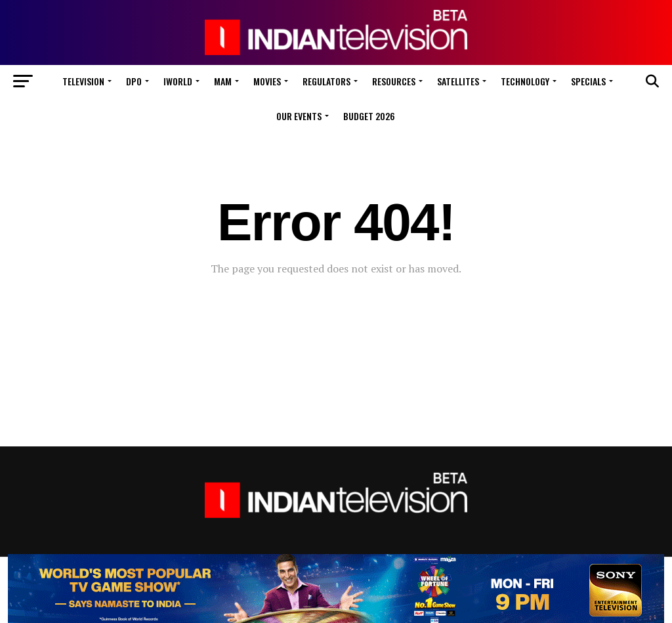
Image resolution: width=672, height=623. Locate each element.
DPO (134, 81)
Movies (267, 81)
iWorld (178, 81)
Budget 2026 (369, 116)
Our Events (299, 116)
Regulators (326, 81)
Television (83, 81)
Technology (525, 81)
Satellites (458, 81)
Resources (394, 81)
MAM (223, 81)
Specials (588, 81)
